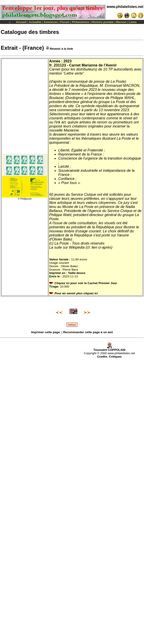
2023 (67, 61)
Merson (121, 22)
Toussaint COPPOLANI (109, 348)
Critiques (115, 357)
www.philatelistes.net (125, 7)
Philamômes (80, 22)
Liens (133, 22)
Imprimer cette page (45, 332)
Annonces (51, 22)
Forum (65, 22)
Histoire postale (103, 22)
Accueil (21, 22)
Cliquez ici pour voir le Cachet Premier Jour (84, 283)
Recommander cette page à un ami (88, 332)
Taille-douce (77, 273)
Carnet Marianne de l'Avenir (93, 65)
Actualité (35, 22)
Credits (102, 357)
